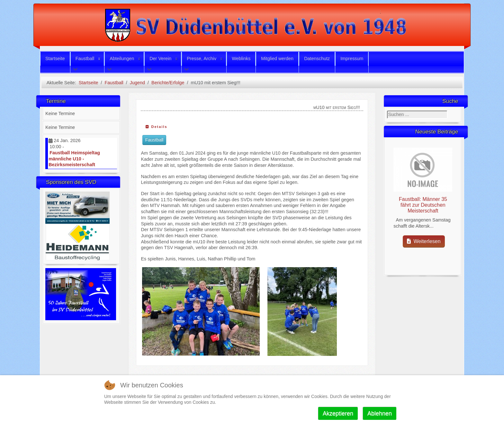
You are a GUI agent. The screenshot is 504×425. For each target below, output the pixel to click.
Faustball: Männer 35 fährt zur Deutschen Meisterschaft (423, 205)
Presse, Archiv (202, 59)
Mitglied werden (277, 59)
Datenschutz (317, 59)
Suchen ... (387, 111)
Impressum (352, 59)
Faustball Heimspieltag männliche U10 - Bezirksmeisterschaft (74, 159)
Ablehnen (380, 413)
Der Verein (160, 59)
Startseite (55, 59)
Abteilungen (122, 59)
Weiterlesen (424, 241)
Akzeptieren (338, 413)
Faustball (85, 59)
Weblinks (241, 59)
